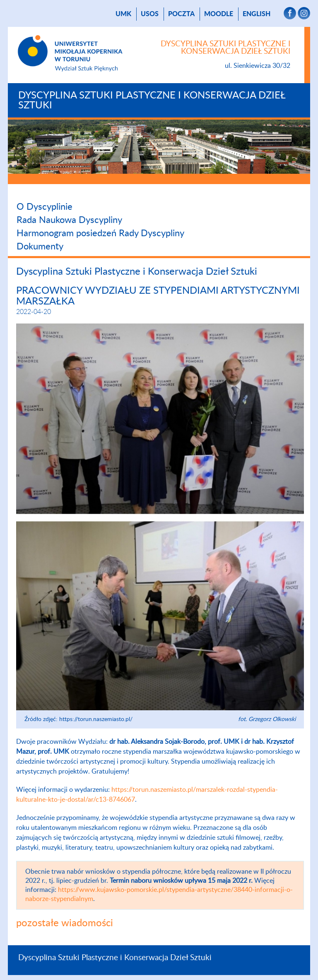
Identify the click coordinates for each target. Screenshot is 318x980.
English (257, 14)
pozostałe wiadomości (65, 923)
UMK (123, 14)
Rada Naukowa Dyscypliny (69, 220)
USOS (150, 14)
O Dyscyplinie (45, 207)
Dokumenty (40, 247)
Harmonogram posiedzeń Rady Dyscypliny (100, 233)
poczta (181, 14)
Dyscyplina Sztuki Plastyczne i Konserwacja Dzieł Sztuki (152, 101)
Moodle (219, 14)
